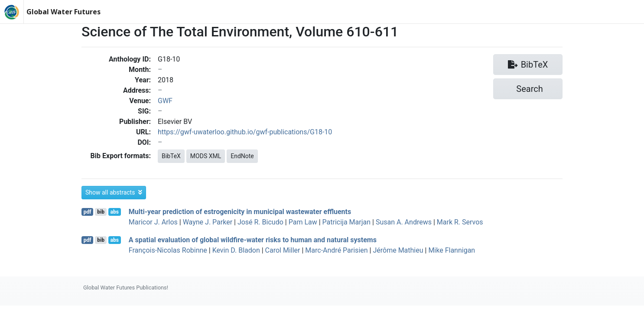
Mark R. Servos (460, 222)
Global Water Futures (63, 12)
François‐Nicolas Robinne (168, 250)
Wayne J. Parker (208, 222)
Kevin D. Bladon (236, 250)
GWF (165, 101)
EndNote (242, 156)
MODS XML (206, 156)
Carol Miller (283, 250)
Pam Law (303, 222)
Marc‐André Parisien (336, 250)
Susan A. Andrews (404, 222)
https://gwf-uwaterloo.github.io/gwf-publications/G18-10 (245, 132)
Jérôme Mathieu (398, 250)
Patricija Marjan (346, 222)
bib (101, 212)
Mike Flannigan (452, 250)
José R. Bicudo (260, 222)
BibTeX (171, 156)
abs (114, 212)
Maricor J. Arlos (153, 222)
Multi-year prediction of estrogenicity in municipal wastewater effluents (240, 212)
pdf (88, 212)
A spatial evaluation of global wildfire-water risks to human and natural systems (253, 240)
